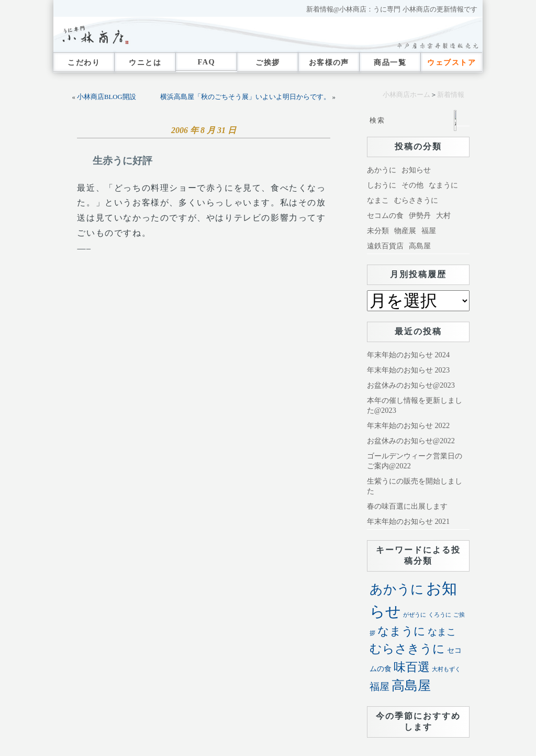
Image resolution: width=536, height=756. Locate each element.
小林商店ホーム (406, 95)
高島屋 (420, 246)
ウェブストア (451, 62)
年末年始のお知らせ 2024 (408, 355)
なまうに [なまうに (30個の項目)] (401, 631)
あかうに (382, 170)
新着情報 (451, 95)
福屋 (429, 231)
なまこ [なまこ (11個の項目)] (442, 632)
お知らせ (416, 170)
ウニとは (145, 62)
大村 (443, 215)
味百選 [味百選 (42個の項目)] (412, 667)
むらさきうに (416, 200)
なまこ (378, 200)
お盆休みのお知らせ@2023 (411, 385)
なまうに (443, 185)
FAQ (206, 62)
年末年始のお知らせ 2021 (408, 521)
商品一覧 (390, 62)
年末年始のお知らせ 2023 (408, 370)
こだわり (84, 62)
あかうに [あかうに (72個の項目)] (397, 589)
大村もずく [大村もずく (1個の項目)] (446, 669)
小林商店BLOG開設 (107, 97)
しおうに (382, 185)
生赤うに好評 (122, 161)
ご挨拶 (267, 62)
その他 (412, 185)
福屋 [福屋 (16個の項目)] (379, 687)
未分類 (378, 231)
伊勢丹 (420, 215)
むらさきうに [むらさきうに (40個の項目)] (407, 649)
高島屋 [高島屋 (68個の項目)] (411, 686)
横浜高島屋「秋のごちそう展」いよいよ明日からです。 (245, 97)
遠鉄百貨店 (385, 246)
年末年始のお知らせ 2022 (408, 425)
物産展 (405, 231)
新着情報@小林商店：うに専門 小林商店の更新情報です (392, 9)
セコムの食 (385, 215)
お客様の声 (329, 62)
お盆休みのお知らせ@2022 (411, 441)
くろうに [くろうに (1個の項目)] (440, 615)
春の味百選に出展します (407, 506)
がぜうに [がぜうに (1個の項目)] (415, 615)
